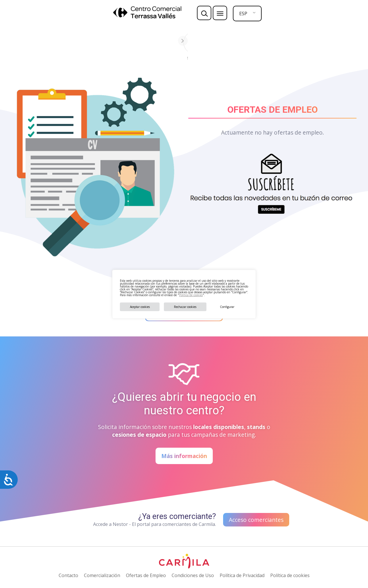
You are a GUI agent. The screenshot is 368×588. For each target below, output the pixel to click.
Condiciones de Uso (193, 575)
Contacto (68, 575)
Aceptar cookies (140, 307)
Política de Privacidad (242, 575)
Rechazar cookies (185, 307)
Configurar (227, 307)
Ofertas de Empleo (146, 575)
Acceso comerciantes (256, 520)
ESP (243, 14)
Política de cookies (191, 295)
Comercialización (102, 575)
